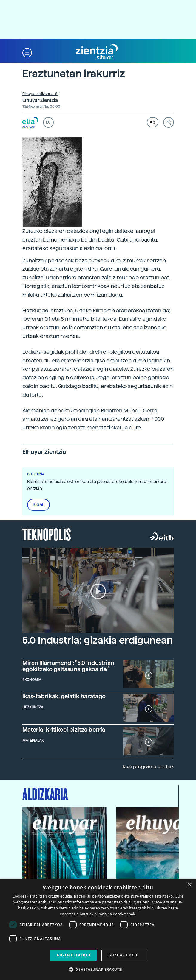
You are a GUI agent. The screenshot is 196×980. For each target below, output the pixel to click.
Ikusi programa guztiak (148, 767)
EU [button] (48, 122)
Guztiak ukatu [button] (124, 955)
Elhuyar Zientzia (40, 100)
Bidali (38, 505)
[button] (27, 52)
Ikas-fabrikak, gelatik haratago (64, 696)
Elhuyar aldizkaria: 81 (40, 94)
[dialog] (98, 929)
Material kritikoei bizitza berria (64, 730)
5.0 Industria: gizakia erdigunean (98, 640)
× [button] (189, 885)
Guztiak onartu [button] (74, 955)
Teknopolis (47, 534)
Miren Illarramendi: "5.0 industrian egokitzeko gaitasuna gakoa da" (68, 666)
